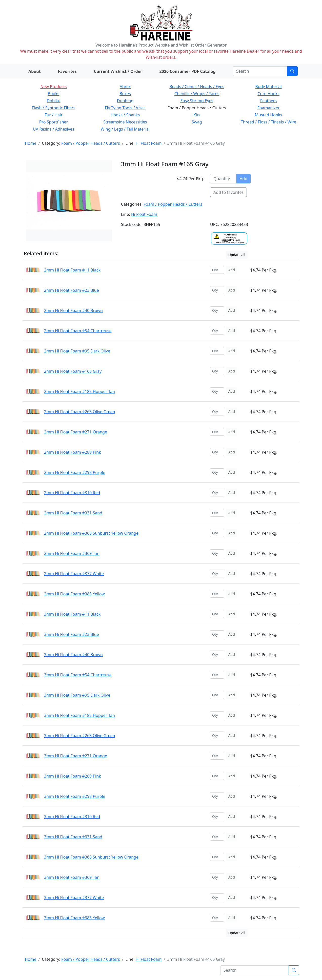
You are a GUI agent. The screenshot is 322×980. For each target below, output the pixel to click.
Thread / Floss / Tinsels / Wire (268, 122)
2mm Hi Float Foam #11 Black (72, 270)
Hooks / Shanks (125, 115)
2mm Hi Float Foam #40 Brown (73, 310)
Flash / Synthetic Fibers (53, 108)
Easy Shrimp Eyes (197, 101)
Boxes (125, 94)
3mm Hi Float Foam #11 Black (72, 614)
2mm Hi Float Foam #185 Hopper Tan (79, 391)
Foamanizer (268, 108)
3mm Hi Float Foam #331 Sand (73, 837)
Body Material (268, 87)
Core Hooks (268, 94)
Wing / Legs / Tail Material (125, 129)
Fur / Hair (54, 115)
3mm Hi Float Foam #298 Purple (75, 796)
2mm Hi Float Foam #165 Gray (73, 371)
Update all (237, 255)
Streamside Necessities (125, 122)
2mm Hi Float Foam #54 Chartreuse (78, 331)
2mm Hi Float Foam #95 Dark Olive (77, 351)
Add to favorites (228, 192)
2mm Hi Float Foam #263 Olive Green (79, 412)
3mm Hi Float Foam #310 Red (72, 817)
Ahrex (125, 87)
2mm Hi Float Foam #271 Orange (76, 432)
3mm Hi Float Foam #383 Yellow (74, 918)
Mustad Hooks (268, 115)
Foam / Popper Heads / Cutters (91, 143)
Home (31, 143)
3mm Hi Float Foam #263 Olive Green (79, 736)
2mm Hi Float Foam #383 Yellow (74, 594)
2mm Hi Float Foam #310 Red (72, 493)
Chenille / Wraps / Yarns (197, 94)
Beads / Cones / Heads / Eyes (197, 87)
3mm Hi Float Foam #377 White (74, 898)
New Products (53, 87)
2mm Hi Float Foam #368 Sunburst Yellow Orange (91, 533)
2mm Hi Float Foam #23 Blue (72, 290)
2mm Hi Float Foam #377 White (74, 574)
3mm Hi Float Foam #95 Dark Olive (77, 695)
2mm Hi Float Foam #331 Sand (73, 513)
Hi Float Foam (148, 143)
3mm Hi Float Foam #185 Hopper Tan (79, 715)
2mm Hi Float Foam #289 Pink (73, 452)
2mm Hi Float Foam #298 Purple (75, 472)
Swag (197, 122)
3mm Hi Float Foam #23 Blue (72, 634)
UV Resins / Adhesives (54, 129)
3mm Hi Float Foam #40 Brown (73, 655)
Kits (197, 115)
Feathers (268, 101)
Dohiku (54, 101)
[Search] (260, 71)
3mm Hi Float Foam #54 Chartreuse (78, 675)
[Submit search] (292, 71)
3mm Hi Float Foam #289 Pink (73, 776)
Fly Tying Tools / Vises (125, 108)
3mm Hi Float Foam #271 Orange (76, 756)
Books (54, 94)
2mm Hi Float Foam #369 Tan (72, 553)
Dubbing (125, 101)
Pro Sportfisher (54, 122)
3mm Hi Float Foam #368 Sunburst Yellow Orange (91, 857)
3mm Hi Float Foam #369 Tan (72, 877)
